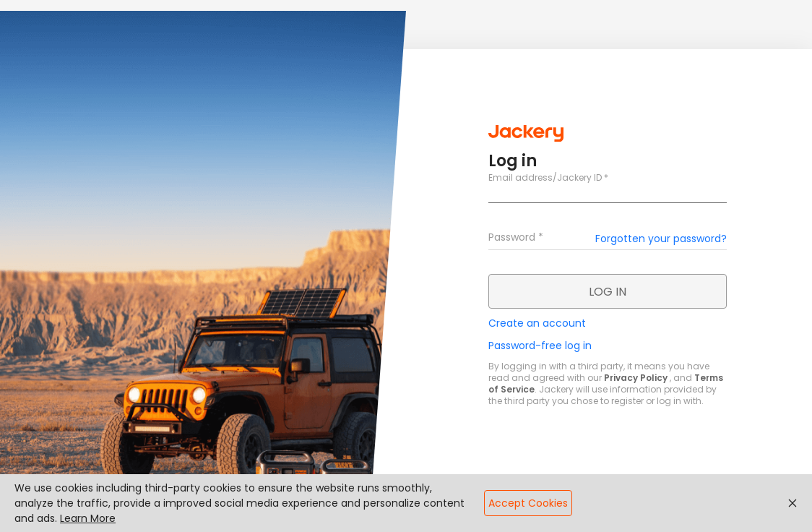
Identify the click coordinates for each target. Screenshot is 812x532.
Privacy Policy (636, 378)
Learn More (88, 518)
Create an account (537, 323)
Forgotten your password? (661, 239)
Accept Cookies (528, 503)
